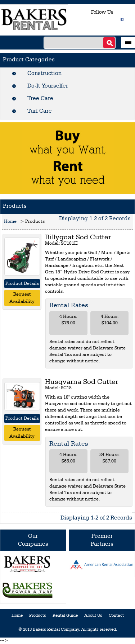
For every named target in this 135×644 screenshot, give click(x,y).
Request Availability (22, 298)
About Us (93, 616)
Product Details (22, 284)
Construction (44, 74)
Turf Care (40, 111)
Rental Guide (65, 616)
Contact (116, 616)
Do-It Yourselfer (48, 86)
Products (38, 616)
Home (10, 222)
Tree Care (40, 99)
